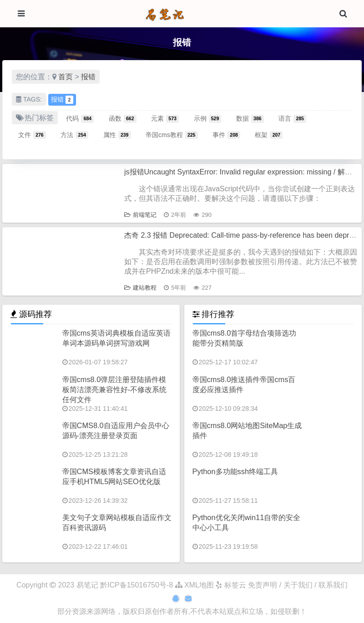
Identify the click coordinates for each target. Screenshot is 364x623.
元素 (165, 118)
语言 (292, 118)
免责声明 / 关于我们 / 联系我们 (298, 585)
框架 (269, 135)
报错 (88, 77)
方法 (74, 135)
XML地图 (195, 585)
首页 (66, 77)
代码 (80, 118)
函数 (123, 118)
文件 (32, 135)
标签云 (231, 585)
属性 (117, 135)
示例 (208, 118)
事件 (226, 135)
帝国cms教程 (172, 135)
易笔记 (87, 585)
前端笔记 (140, 215)
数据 (250, 118)
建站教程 (140, 288)
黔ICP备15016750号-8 (138, 585)
